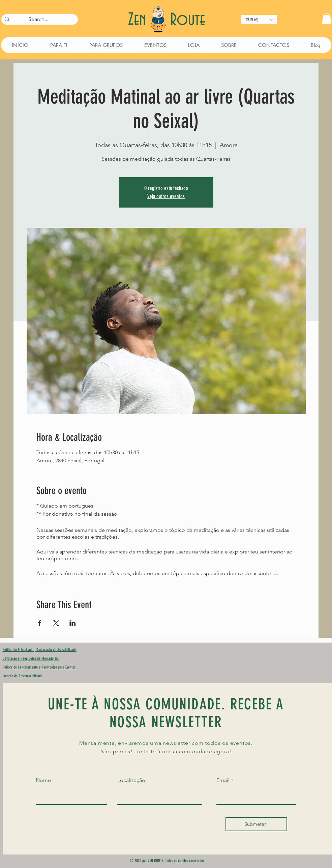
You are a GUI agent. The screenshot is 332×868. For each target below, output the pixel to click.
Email (223, 780)
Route (188, 20)
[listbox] (259, 19)
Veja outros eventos (166, 196)
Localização (131, 780)
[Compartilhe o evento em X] (56, 623)
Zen (139, 20)
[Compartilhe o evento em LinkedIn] (73, 623)
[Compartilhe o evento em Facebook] (40, 623)
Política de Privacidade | (20, 650)
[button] (259, 19)
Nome (43, 780)
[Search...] (39, 19)
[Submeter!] (256, 824)
